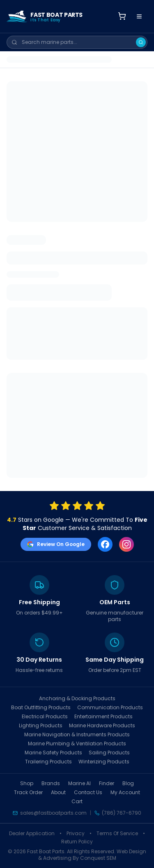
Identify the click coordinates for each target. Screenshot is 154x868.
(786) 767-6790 (122, 813)
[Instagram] (126, 544)
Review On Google (56, 544)
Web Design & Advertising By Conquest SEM (92, 855)
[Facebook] (105, 544)
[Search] (141, 42)
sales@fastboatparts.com (53, 813)
